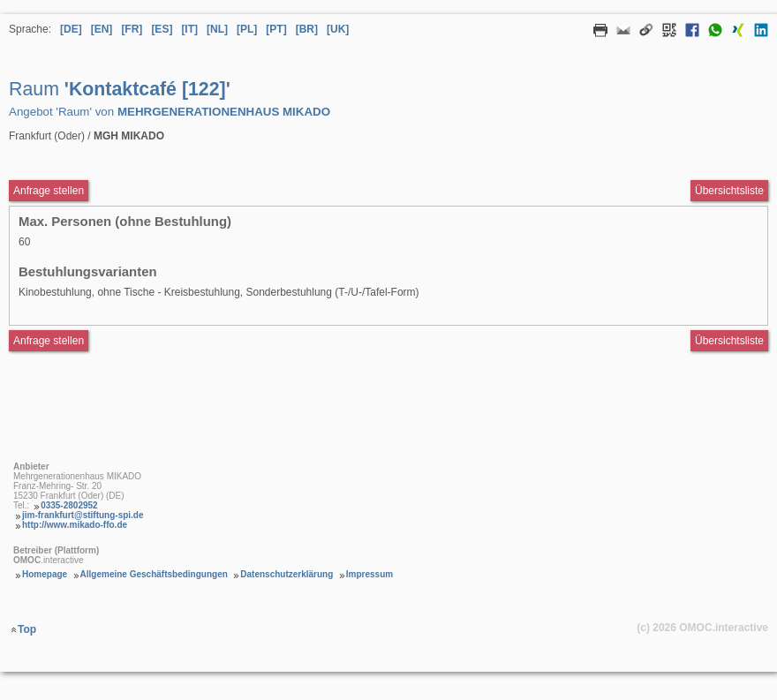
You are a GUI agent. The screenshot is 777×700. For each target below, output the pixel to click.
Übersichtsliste (729, 191)
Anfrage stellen (49, 341)
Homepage (45, 574)
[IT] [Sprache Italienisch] (189, 29)
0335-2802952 (69, 505)
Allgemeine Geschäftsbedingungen (154, 574)
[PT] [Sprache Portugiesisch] (276, 29)
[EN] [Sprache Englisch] (102, 29)
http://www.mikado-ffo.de (75, 525)
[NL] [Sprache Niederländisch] (217, 29)
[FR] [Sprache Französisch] (132, 29)
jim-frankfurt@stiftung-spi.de (83, 515)
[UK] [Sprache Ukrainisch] (338, 29)
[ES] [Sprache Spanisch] (162, 29)
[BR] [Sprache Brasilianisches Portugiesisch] (307, 29)
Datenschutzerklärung (287, 574)
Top (27, 629)
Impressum (370, 574)
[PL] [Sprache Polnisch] (247, 29)
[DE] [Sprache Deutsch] (71, 29)
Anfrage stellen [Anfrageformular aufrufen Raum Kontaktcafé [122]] (49, 191)
